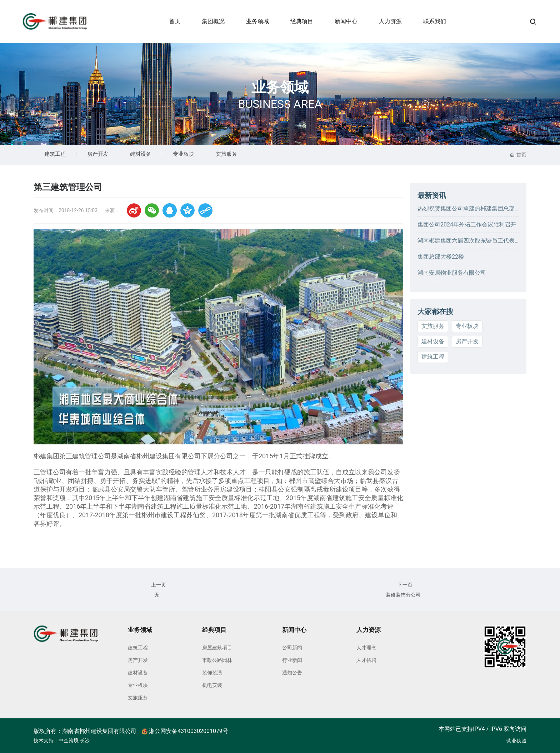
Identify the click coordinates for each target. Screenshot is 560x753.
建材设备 (141, 154)
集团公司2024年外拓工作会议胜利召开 (467, 225)
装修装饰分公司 (403, 595)
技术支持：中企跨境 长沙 (62, 740)
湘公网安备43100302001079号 (185, 731)
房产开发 (98, 154)
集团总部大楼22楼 (441, 257)
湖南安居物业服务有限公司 (452, 273)
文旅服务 (226, 154)
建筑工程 (55, 154)
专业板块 (184, 154)
